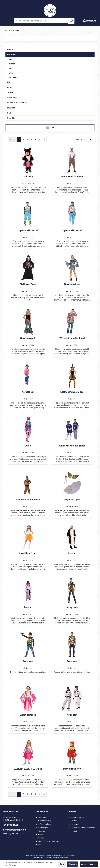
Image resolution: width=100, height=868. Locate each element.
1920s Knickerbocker (72, 177)
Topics (10, 93)
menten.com (64, 857)
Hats (9, 82)
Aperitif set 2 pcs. (28, 553)
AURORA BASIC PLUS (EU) (28, 769)
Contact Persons (78, 817)
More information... (10, 865)
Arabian (72, 553)
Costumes (12, 54)
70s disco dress (72, 284)
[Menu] (6, 21)
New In (10, 49)
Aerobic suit (28, 392)
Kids (10, 68)
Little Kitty (28, 177)
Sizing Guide (43, 838)
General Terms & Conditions (48, 841)
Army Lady (72, 607)
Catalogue (42, 817)
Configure (73, 864)
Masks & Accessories (17, 103)
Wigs (9, 87)
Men (10, 59)
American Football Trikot (72, 446)
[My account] (89, 21)
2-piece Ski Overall (28, 230)
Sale (9, 113)
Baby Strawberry (72, 769)
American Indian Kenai (28, 500)
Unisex (11, 73)
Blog (40, 845)
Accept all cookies (89, 864)
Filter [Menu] (50, 127)
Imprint (74, 831)
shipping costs (43, 855)
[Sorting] (83, 140)
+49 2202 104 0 (11, 825)
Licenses (11, 108)
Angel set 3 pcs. (72, 500)
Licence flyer (43, 828)
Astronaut (72, 715)
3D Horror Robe (28, 284)
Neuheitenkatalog (45, 821)
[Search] (71, 21)
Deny (62, 864)
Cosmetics (12, 98)
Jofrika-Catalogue (45, 824)
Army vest (28, 661)
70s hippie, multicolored (72, 338)
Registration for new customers (83, 828)
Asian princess (28, 715)
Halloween (13, 77)
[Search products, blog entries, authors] (41, 21)
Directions (75, 824)
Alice (28, 446)
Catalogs (11, 118)
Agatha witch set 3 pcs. (72, 392)
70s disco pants (28, 338)
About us (41, 831)
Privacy (41, 834)
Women (12, 64)
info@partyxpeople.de (14, 830)
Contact (74, 821)
